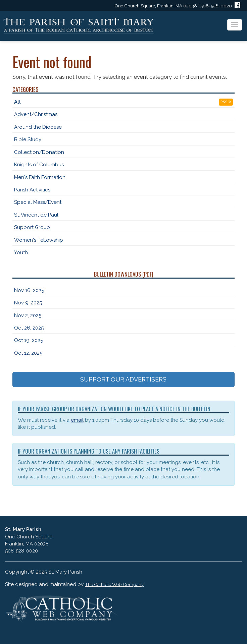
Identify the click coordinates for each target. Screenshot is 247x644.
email (77, 420)
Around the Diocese (38, 127)
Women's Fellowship (39, 240)
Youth (21, 252)
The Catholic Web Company (114, 584)
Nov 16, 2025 (29, 290)
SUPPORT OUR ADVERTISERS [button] (123, 379)
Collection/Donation (39, 152)
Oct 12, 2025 (28, 353)
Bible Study (28, 139)
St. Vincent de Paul (36, 215)
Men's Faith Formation (40, 177)
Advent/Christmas (36, 114)
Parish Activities (32, 190)
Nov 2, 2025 (28, 315)
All (17, 102)
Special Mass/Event (38, 202)
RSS (226, 102)
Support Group (32, 227)
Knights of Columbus (39, 165)
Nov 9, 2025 (28, 303)
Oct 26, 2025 (29, 328)
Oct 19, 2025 (29, 340)
